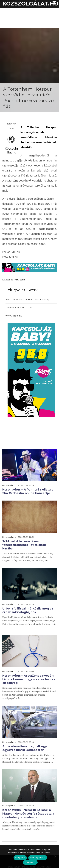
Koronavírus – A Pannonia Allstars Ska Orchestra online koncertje (28, 491)
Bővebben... (30, 862)
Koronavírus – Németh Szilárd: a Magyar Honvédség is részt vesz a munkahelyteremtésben (28, 814)
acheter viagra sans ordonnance (48, 316)
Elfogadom (20, 858)
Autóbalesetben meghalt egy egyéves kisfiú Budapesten (25, 748)
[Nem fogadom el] (55, 856)
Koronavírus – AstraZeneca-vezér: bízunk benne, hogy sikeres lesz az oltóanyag (29, 679)
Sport (22, 280)
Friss (16, 280)
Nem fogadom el (38, 858)
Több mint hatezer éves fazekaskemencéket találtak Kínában (24, 545)
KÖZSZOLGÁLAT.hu (30, 4)
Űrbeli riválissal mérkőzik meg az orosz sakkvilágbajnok (28, 610)
